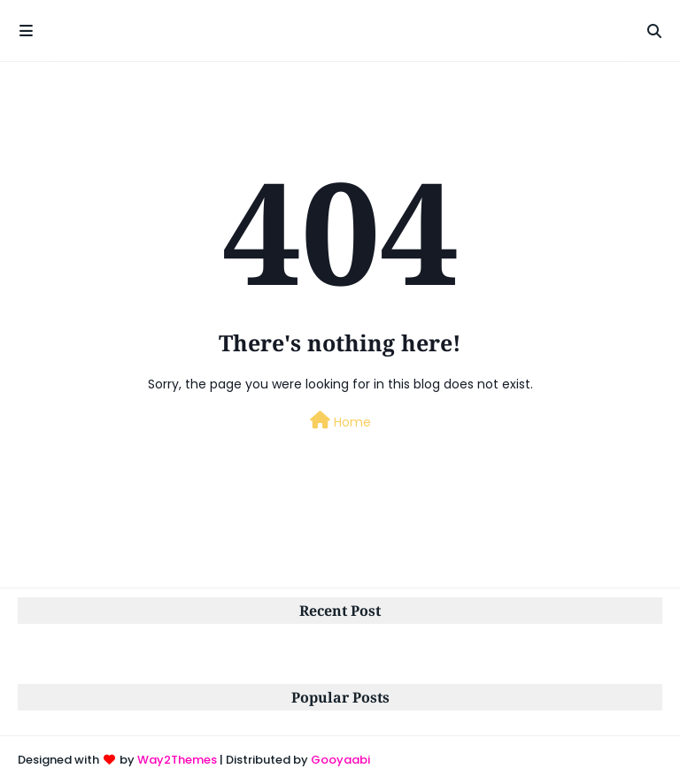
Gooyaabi (340, 760)
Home (340, 421)
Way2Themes (177, 760)
